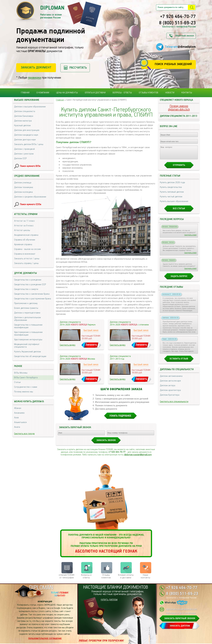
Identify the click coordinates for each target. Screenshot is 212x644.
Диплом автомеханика (171, 379)
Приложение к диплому (26, 303)
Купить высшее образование (174, 204)
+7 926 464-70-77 (178, 17)
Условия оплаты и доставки (126, 576)
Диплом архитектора (170, 393)
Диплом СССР (20, 158)
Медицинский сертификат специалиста (27, 346)
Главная (25, 93)
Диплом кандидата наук (26, 135)
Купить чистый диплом (171, 199)
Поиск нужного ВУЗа (30, 166)
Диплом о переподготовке (27, 313)
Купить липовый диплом (172, 195)
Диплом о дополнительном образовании (27, 319)
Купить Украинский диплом (27, 352)
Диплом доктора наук (25, 140)
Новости (170, 93)
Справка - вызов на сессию (27, 249)
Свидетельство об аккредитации (30, 356)
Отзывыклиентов (106, 576)
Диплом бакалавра (24, 116)
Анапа (17, 427)
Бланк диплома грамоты (26, 308)
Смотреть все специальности (174, 404)
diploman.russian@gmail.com (138, 455)
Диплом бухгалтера (170, 398)
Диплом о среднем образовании (30, 197)
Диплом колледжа (23, 192)
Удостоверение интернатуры (28, 340)
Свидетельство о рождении (28, 280)
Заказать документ (36, 68)
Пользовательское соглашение (45, 639)
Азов (16, 418)
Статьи (17, 382)
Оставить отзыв (179, 361)
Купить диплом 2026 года (172, 185)
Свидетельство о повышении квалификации (28, 326)
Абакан (18, 408)
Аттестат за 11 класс (24, 221)
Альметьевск (20, 422)
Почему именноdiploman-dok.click (179, 108)
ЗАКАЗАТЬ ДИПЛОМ (180, 626)
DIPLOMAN (41, 588)
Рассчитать (78, 68)
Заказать (91, 345)
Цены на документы (67, 93)
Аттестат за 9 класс (24, 226)
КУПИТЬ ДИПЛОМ (109, 600)
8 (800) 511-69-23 (177, 23)
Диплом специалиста (25, 111)
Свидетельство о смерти (26, 289)
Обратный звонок (185, 36)
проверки (35, 78)
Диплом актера (168, 388)
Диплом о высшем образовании (30, 107)
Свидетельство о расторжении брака (33, 299)
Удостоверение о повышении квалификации (28, 334)
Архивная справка (23, 244)
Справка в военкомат (25, 254)
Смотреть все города (24, 434)
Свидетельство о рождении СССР (30, 285)
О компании (43, 93)
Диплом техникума (24, 187)
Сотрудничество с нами (26, 387)
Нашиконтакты (145, 576)
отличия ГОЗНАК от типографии (67, 576)
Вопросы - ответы (122, 93)
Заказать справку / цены (26, 263)
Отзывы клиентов (149, 93)
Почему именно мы (24, 392)
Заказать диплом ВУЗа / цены (29, 144)
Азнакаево (19, 413)
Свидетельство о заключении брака (32, 294)
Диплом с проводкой (24, 149)
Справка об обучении (25, 240)
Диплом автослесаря (170, 383)
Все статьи (179, 211)
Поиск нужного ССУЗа (31, 204)
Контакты (187, 93)
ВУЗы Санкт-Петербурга (26, 378)
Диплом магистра (23, 121)
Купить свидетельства (171, 190)
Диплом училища (23, 183)
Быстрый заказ (91, 330)
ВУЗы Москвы (21, 373)
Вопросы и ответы (86, 576)
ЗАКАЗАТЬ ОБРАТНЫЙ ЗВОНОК (180, 618)
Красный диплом (22, 126)
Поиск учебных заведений (173, 64)
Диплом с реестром (24, 154)
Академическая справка (26, 235)
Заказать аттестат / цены (27, 259)
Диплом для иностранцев (27, 130)
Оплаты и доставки (95, 93)
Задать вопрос (179, 279)
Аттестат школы (22, 230)
